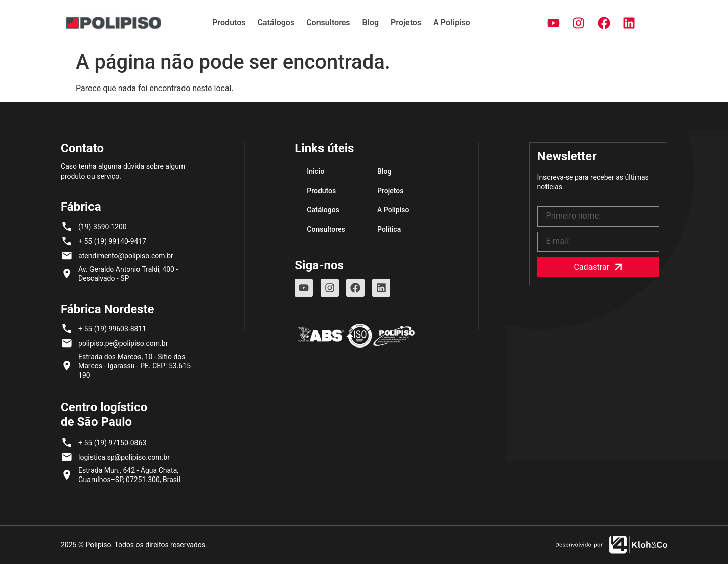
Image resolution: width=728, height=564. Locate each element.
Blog (371, 23)
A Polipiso (452, 23)
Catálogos (276, 23)
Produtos (229, 23)
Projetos (406, 23)
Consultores (328, 23)
